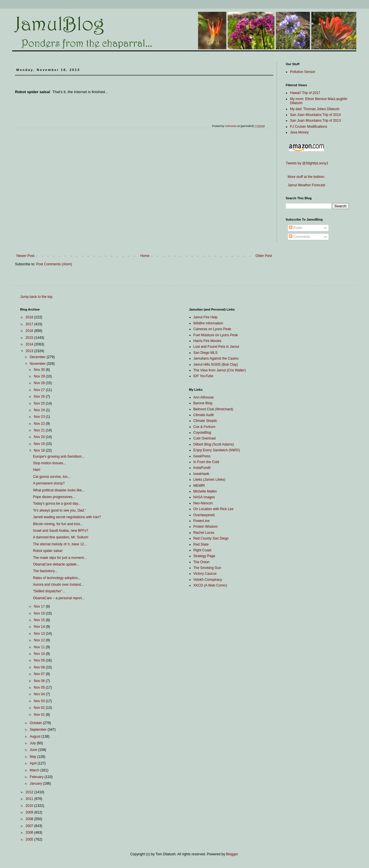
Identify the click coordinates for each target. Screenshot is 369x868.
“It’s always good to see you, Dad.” (59, 510)
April (34, 763)
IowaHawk (201, 474)
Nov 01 (40, 715)
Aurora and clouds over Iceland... (58, 585)
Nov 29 (40, 376)
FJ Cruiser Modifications (309, 127)
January (36, 784)
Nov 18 (40, 450)
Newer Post (25, 256)
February (37, 777)
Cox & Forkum (205, 427)
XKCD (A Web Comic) (210, 585)
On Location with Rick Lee (213, 509)
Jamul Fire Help (206, 317)
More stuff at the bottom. (305, 177)
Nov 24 (40, 410)
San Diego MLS (206, 353)
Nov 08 (40, 667)
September (39, 730)
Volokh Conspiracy (208, 580)
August (36, 737)
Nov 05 (40, 687)
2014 (30, 344)
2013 (30, 351)
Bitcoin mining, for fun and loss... (58, 524)
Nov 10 (40, 654)
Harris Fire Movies (207, 341)
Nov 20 (40, 437)
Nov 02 (40, 708)
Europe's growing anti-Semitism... (59, 456)
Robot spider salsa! (48, 551)
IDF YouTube (204, 376)
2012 (30, 792)
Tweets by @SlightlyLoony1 (307, 163)
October (36, 723)
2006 (30, 833)
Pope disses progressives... (54, 497)
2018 (30, 317)
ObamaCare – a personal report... (59, 598)
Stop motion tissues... (49, 463)
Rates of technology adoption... (57, 578)
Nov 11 (40, 647)
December (38, 357)
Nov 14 (40, 627)
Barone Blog (203, 403)
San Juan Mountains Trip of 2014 (315, 115)
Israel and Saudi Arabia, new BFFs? (60, 531)
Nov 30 (40, 370)
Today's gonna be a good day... (57, 503)
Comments (299, 237)
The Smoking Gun (207, 568)
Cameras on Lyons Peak (212, 329)
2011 (30, 799)
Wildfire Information (208, 323)
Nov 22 (40, 424)
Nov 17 (40, 606)
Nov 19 (40, 444)
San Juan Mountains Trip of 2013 (315, 121)
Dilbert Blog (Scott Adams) (214, 444)
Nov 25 (40, 403)
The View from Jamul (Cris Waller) (220, 370)
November (38, 364)
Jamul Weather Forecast (305, 185)
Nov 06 (40, 681)
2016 (30, 331)
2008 (30, 819)
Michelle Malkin (205, 491)
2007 (30, 826)
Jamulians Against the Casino (216, 358)
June (34, 750)
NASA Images (204, 497)
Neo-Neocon (203, 503)
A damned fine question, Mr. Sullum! (61, 537)
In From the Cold (206, 462)
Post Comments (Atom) (54, 264)
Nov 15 (40, 620)
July (33, 743)
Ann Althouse (204, 397)
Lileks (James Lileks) (209, 480)
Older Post (264, 256)
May (33, 757)
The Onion (202, 562)
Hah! (36, 470)
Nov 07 (40, 674)
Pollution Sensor (303, 72)
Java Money (299, 132)
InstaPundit (202, 468)
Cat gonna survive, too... (52, 477)
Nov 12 (40, 640)
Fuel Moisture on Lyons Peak (216, 335)
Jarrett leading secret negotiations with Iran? (67, 517)
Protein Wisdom (206, 527)
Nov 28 (40, 383)
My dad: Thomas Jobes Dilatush (315, 109)
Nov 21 (40, 430)
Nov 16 (40, 613)
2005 (30, 839)
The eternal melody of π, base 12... (60, 544)
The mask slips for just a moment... (60, 558)
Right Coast (203, 550)
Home (145, 256)
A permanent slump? (49, 483)
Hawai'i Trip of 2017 (305, 93)
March (35, 770)
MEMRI (199, 486)
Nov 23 (40, 417)
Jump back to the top (36, 297)
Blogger (232, 854)
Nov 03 (40, 701)
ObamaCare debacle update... (56, 564)
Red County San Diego (211, 538)
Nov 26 (40, 397)
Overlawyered (204, 515)
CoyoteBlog (202, 433)
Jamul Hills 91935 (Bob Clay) (216, 365)
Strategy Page (204, 556)
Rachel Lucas (204, 533)
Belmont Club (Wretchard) (213, 409)
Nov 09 (40, 660)
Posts (295, 228)
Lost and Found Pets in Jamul (216, 347)
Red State (201, 544)
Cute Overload (205, 438)
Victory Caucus (205, 574)
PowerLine (202, 521)
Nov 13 (40, 634)
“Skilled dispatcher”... (49, 591)
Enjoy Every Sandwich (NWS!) (217, 450)
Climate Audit (204, 415)
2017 (30, 324)
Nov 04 (40, 694)
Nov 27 (40, 390)
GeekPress (202, 456)
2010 (30, 806)
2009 (30, 812)
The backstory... (45, 571)
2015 (30, 338)
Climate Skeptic (205, 421)
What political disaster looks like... (59, 490)
